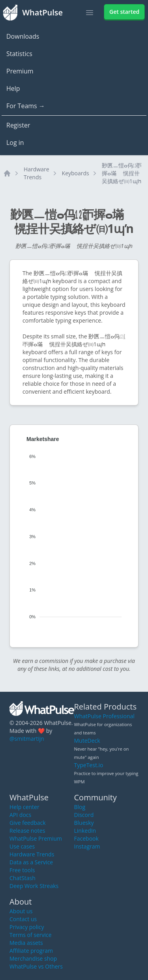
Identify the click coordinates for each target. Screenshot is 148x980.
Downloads (23, 36)
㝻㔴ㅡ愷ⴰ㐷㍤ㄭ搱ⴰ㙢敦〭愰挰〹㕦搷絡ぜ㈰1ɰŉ (122, 173)
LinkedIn (85, 831)
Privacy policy (27, 927)
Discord (84, 815)
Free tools (22, 870)
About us (21, 911)
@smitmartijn (27, 739)
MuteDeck (87, 741)
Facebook (86, 838)
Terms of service (31, 935)
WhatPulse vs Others (36, 966)
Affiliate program (31, 951)
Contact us (23, 919)
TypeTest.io (89, 765)
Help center (24, 807)
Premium (20, 71)
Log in (15, 143)
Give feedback (28, 823)
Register (18, 125)
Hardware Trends (37, 173)
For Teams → (26, 106)
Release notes (27, 831)
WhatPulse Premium (36, 838)
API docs (20, 815)
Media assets (26, 943)
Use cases (22, 846)
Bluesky (84, 823)
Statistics (19, 54)
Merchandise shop (33, 958)
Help (13, 88)
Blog (80, 807)
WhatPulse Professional (104, 716)
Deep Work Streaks (34, 886)
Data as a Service (31, 862)
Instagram (87, 846)
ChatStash (22, 878)
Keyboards (76, 173)
